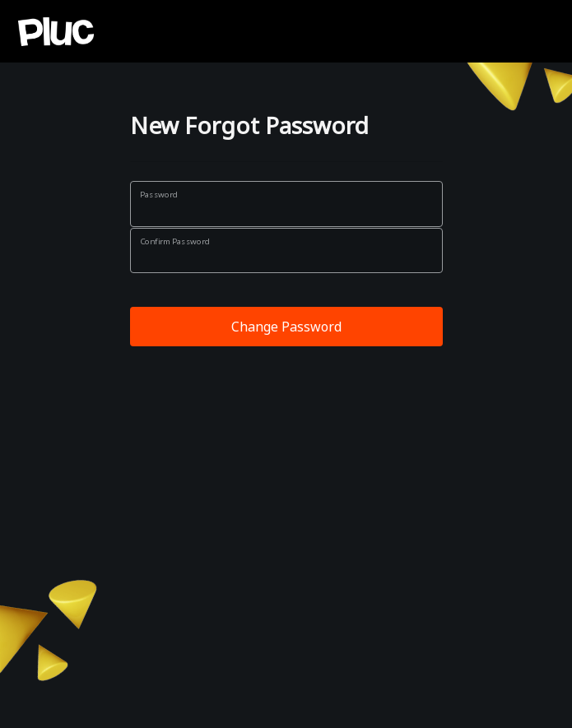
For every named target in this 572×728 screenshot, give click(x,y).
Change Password (286, 327)
